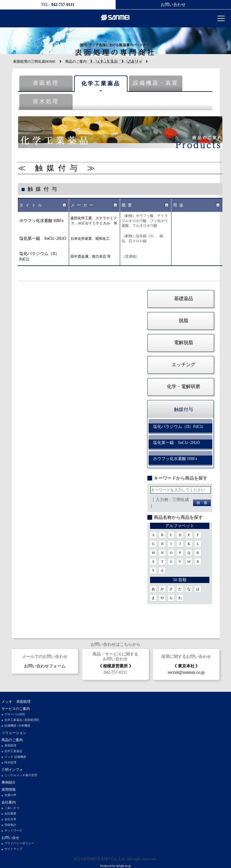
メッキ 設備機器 (15, 757)
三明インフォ (12, 770)
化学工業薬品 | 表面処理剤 (22, 720)
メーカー (83, 205)
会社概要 (10, 813)
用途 (179, 205)
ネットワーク (13, 830)
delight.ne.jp (123, 866)
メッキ (7, 702)
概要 (128, 205)
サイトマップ (13, 849)
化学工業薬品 (101, 84)
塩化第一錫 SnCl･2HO (43, 238)
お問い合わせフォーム (45, 666)
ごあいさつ (12, 808)
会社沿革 (10, 819)
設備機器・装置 (156, 83)
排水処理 (46, 101)
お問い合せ (10, 838)
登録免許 (10, 825)
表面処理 (46, 83)
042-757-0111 (115, 672)
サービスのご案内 (16, 709)
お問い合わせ (173, 5)
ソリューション (14, 733)
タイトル (32, 205)
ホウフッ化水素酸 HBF (41, 221)
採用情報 (9, 790)
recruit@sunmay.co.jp (186, 672)
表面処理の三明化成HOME (34, 62)
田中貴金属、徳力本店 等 (91, 256)
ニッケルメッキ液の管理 (21, 775)
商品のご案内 (12, 740)
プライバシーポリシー (19, 843)
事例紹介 (9, 782)
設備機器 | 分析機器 (17, 726)
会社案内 (9, 802)
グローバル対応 (15, 714)
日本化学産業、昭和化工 (90, 239)
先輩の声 (10, 795)
